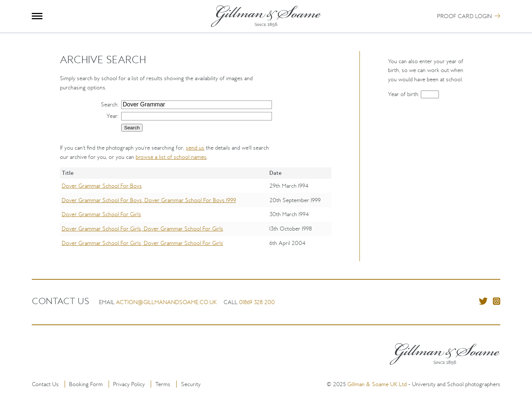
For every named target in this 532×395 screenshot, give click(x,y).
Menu (37, 16)
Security (191, 384)
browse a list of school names (171, 157)
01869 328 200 (257, 302)
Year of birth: (404, 94)
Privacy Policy (129, 384)
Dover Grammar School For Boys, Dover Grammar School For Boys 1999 (149, 200)
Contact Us (45, 384)
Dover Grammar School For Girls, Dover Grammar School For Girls (142, 229)
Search (109, 104)
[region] (196, 214)
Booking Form (86, 384)
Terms (163, 384)
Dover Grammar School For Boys (102, 186)
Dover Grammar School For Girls (101, 214)
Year (112, 116)
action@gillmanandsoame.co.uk (166, 302)
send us (195, 148)
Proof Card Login (464, 16)
